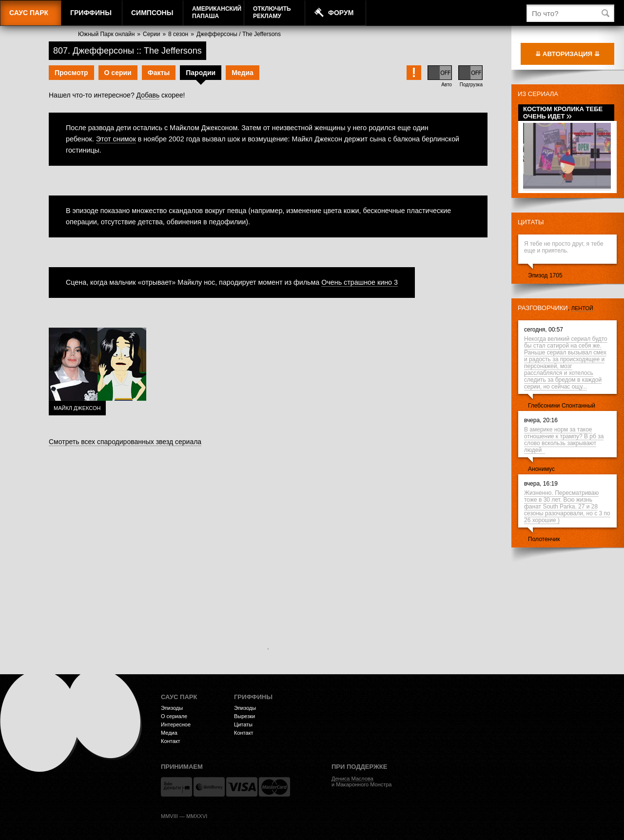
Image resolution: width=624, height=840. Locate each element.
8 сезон (178, 34)
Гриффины (91, 13)
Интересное (176, 724)
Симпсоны (152, 13)
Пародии (201, 73)
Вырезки (244, 716)
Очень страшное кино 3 (360, 282)
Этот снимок (116, 139)
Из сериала (538, 94)
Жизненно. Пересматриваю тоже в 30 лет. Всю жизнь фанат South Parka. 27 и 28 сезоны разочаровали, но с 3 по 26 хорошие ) (567, 507)
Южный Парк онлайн (106, 34)
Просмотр (71, 73)
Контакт (171, 741)
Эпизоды (172, 708)
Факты (159, 73)
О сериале (174, 716)
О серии (118, 73)
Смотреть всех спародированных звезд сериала (125, 442)
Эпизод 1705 (545, 275)
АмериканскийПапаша (217, 12)
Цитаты (531, 222)
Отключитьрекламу (272, 12)
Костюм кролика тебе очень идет (563, 113)
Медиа (243, 73)
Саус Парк (29, 13)
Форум (341, 13)
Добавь (148, 95)
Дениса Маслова (352, 779)
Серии (151, 34)
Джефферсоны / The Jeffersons (239, 34)
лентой (582, 308)
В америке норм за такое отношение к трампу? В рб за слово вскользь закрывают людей (564, 440)
